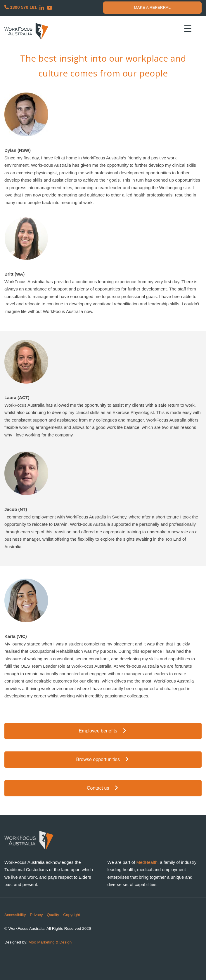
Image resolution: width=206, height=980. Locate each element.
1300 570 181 (21, 7)
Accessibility (15, 915)
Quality (53, 915)
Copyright (72, 915)
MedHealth (147, 862)
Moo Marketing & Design (50, 942)
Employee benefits (103, 731)
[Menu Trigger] (188, 28)
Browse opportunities (103, 759)
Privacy (36, 915)
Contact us (103, 788)
